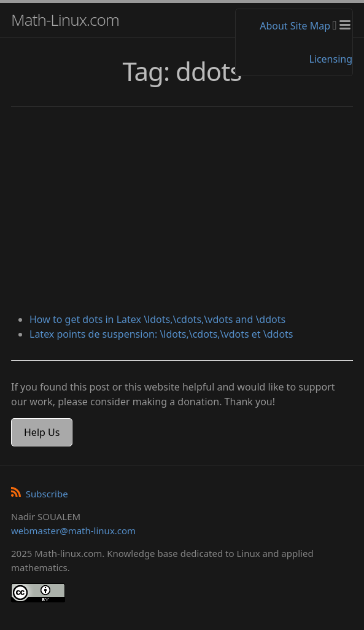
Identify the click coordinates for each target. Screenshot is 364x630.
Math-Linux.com (65, 20)
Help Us (42, 432)
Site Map (310, 26)
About (273, 26)
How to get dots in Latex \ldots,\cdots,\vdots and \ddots (157, 319)
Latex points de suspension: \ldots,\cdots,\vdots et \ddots (161, 334)
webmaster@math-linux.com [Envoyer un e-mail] (73, 531)
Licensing (331, 59)
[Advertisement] (182, 211)
